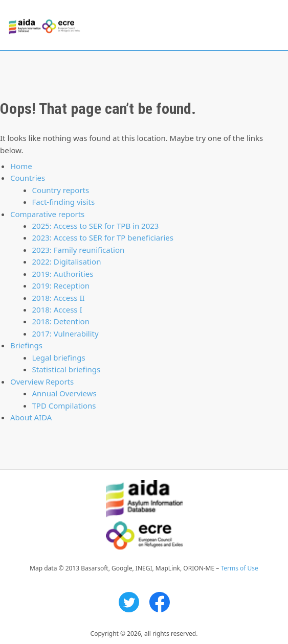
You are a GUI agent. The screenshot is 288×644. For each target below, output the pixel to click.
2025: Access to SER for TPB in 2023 (96, 226)
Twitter (129, 602)
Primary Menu (271, 26)
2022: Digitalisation (67, 261)
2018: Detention (61, 321)
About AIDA (31, 417)
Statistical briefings (67, 369)
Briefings (26, 345)
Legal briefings (59, 357)
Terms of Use (239, 568)
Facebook (160, 602)
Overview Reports (42, 381)
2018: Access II (59, 298)
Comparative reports (47, 214)
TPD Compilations (64, 406)
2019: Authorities (63, 274)
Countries (28, 178)
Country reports (61, 190)
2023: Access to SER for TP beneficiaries (103, 237)
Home (21, 166)
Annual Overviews (64, 393)
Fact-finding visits (64, 202)
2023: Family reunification (79, 250)
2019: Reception (61, 285)
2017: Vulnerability (65, 333)
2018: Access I (57, 309)
